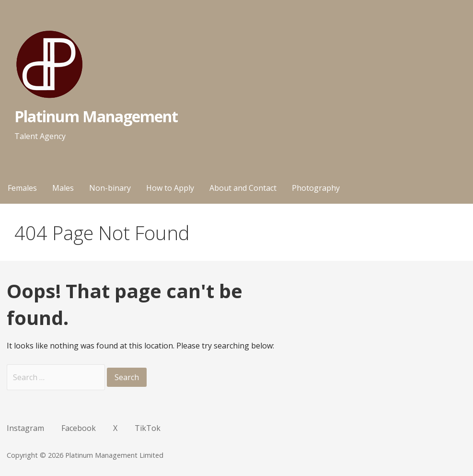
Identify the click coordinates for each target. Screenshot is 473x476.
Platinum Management (96, 116)
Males (63, 188)
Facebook (79, 428)
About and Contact (243, 188)
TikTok (148, 428)
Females (22, 188)
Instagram (25, 428)
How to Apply (170, 188)
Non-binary (110, 188)
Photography (316, 188)
